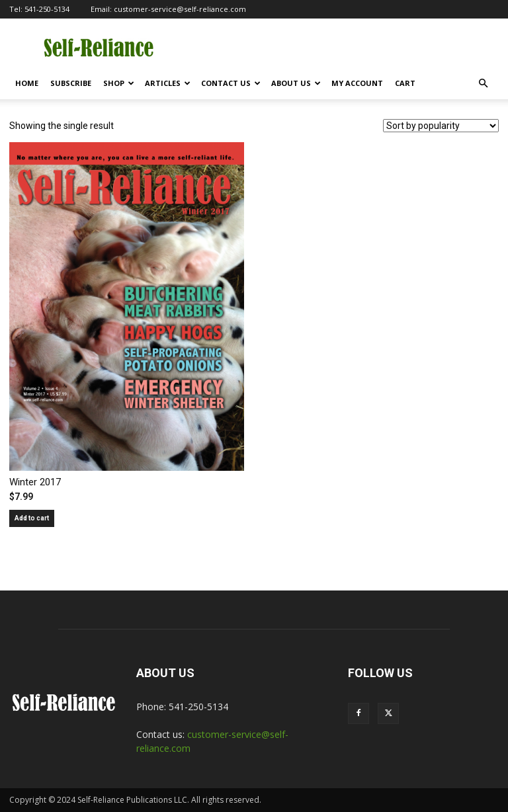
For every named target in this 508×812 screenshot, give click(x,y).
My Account (357, 83)
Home (27, 83)
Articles (168, 83)
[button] (483, 84)
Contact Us (231, 83)
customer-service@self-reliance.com (180, 9)
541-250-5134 (47, 9)
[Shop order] (441, 126)
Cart (405, 83)
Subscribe (71, 83)
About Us (296, 83)
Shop (119, 83)
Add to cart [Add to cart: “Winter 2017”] (32, 518)
